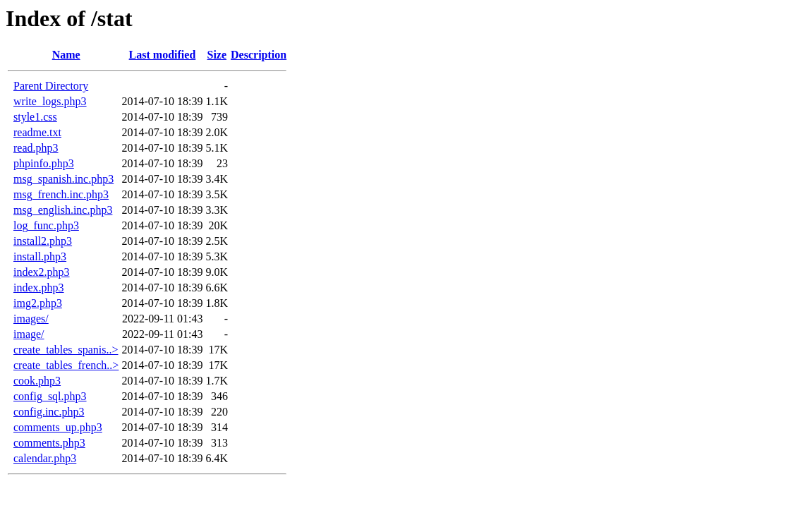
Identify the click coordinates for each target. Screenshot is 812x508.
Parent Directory (51, 86)
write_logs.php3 (50, 101)
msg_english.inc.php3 (63, 210)
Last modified (163, 55)
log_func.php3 (46, 225)
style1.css (35, 117)
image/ (29, 334)
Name (66, 55)
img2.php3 (38, 303)
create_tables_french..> (66, 365)
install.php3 (40, 256)
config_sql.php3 (50, 396)
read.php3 (36, 148)
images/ (31, 319)
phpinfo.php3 (44, 163)
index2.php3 (42, 272)
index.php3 (39, 288)
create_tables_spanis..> (66, 350)
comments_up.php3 (58, 427)
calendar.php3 (45, 458)
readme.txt (37, 132)
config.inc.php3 (49, 412)
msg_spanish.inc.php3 (63, 179)
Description (259, 55)
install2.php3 (43, 241)
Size (217, 55)
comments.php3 (49, 443)
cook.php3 (37, 381)
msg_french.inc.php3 (61, 194)
